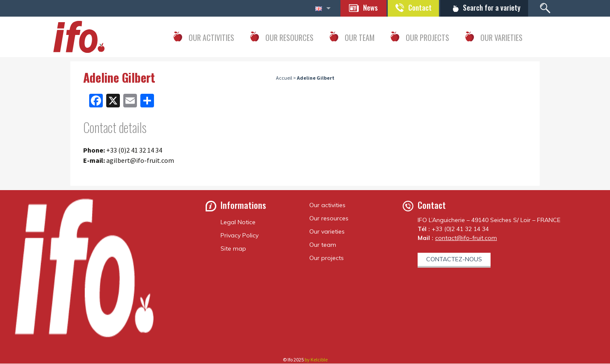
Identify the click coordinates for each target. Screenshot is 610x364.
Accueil (284, 78)
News (362, 8)
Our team (323, 245)
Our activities (327, 205)
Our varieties (327, 232)
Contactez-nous (454, 260)
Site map (233, 249)
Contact (414, 8)
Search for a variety (489, 8)
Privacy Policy (240, 236)
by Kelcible (316, 360)
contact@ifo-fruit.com (466, 238)
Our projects (327, 258)
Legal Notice (238, 222)
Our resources (329, 219)
